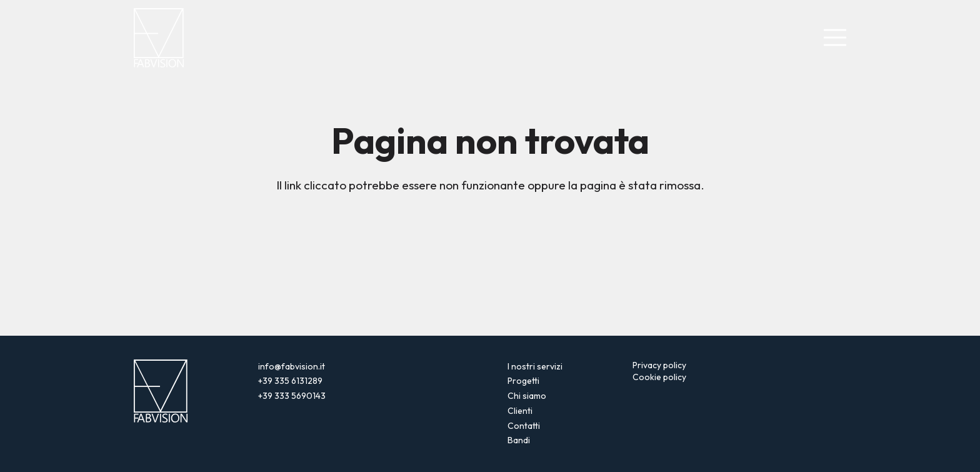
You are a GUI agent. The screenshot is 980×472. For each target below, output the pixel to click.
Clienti (520, 411)
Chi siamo (527, 396)
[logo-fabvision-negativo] (159, 38)
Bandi (519, 440)
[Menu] (835, 38)
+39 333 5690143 (292, 396)
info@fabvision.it (292, 366)
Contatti (524, 426)
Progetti (523, 381)
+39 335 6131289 (290, 381)
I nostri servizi (535, 366)
